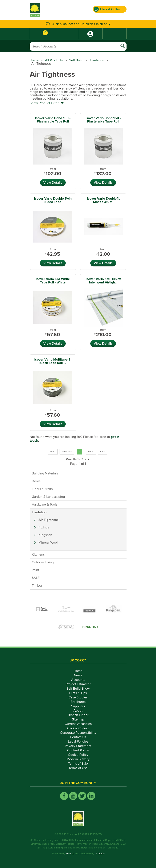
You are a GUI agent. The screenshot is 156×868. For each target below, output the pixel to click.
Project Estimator (78, 684)
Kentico (70, 854)
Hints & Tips (78, 693)
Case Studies (78, 697)
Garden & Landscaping (48, 497)
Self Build (76, 60)
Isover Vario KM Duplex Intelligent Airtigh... (103, 281)
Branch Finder (78, 715)
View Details (53, 183)
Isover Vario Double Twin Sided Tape (53, 200)
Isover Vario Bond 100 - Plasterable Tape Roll (53, 120)
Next (91, 452)
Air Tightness (49, 520)
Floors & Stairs (42, 489)
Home (34, 60)
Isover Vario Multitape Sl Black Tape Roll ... (53, 361)
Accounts (78, 680)
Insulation (97, 60)
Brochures (78, 702)
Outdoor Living (43, 562)
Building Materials (45, 473)
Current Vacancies (78, 724)
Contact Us (78, 737)
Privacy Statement (78, 746)
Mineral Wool (48, 543)
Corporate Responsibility (78, 733)
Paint (35, 570)
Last (103, 452)
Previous (67, 452)
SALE (36, 578)
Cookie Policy (78, 755)
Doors (36, 481)
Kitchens (38, 555)
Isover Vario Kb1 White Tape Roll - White (53, 281)
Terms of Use (78, 768)
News (78, 675)
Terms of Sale (78, 764)
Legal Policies (78, 742)
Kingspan (45, 535)
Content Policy (78, 750)
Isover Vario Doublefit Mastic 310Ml (103, 200)
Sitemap (78, 719)
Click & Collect (78, 728)
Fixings (44, 527)
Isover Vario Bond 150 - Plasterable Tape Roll (103, 120)
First (53, 452)
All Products (54, 60)
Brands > (90, 627)
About (78, 711)
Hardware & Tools (45, 504)
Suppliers (78, 706)
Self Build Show (78, 689)
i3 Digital (100, 854)
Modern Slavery (78, 759)
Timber (37, 586)
